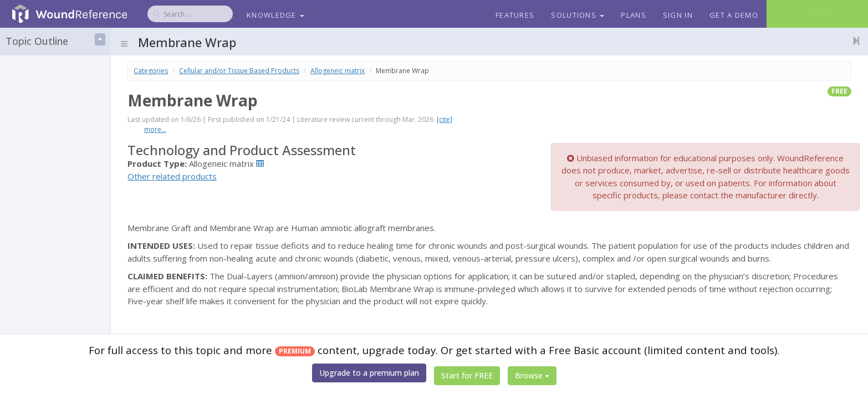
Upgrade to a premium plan (369, 373)
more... (155, 129)
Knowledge (275, 15)
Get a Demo (734, 15)
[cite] (445, 119)
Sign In (678, 15)
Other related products (172, 176)
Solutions (578, 15)
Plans (634, 15)
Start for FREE (467, 375)
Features (515, 15)
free (839, 91)
